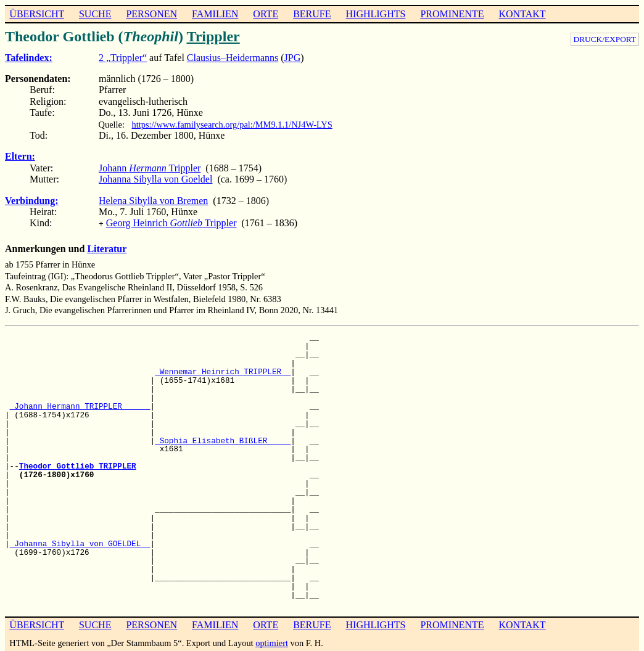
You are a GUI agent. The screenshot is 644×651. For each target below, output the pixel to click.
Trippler (213, 36)
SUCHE (95, 14)
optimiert (272, 642)
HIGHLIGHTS (376, 14)
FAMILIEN (215, 14)
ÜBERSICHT (37, 14)
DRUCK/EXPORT (605, 39)
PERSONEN (151, 14)
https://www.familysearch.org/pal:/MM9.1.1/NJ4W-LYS (232, 125)
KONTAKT (522, 14)
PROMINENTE (452, 14)
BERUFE (312, 14)
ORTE (266, 14)
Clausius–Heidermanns (233, 58)
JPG (293, 58)
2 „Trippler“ (123, 58)
